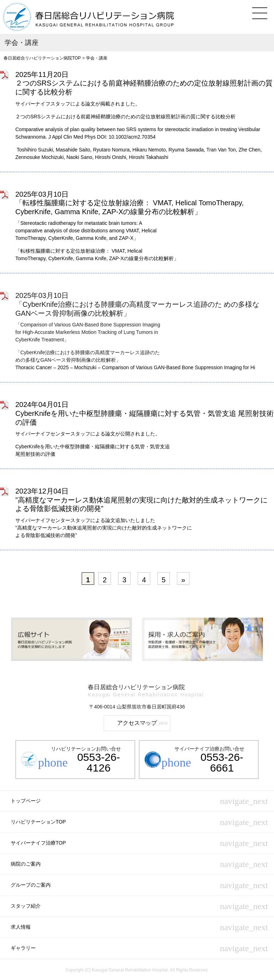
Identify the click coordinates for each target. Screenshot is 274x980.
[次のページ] (183, 579)
